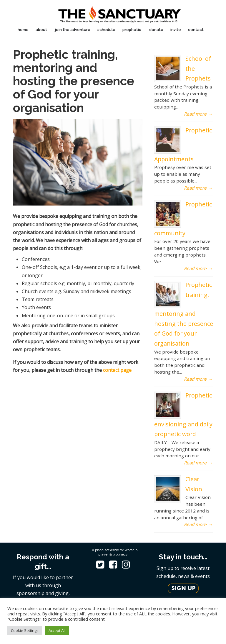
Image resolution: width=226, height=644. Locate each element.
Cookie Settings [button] (25, 630)
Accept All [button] (57, 630)
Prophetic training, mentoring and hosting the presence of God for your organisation (184, 314)
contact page (117, 370)
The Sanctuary (119, 13)
